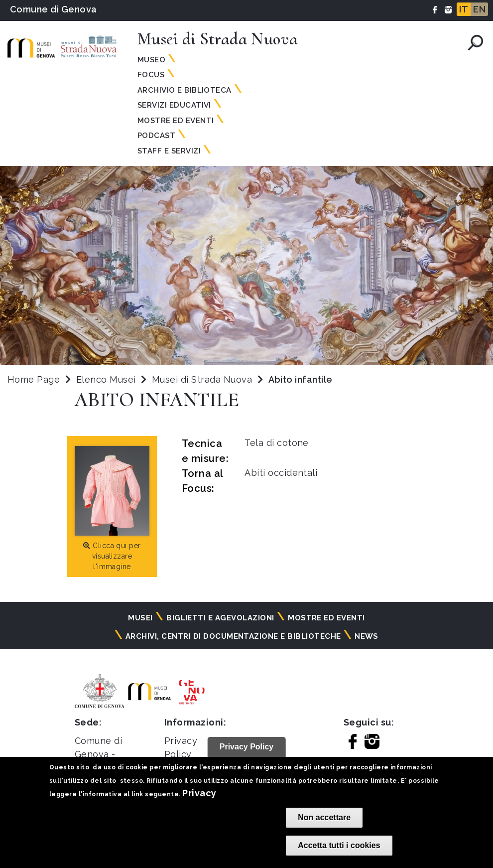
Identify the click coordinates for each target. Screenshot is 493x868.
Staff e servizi (169, 151)
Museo (151, 60)
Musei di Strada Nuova (203, 379)
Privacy (199, 793)
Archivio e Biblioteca (185, 90)
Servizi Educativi (174, 105)
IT (464, 9)
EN (479, 9)
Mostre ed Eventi (176, 121)
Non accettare (324, 817)
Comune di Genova (54, 9)
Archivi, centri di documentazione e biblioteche (233, 636)
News (367, 636)
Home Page (34, 379)
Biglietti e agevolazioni (220, 618)
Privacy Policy (247, 747)
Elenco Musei (106, 379)
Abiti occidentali (281, 473)
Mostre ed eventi (326, 618)
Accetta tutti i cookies (339, 845)
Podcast (156, 136)
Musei (140, 618)
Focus (151, 75)
